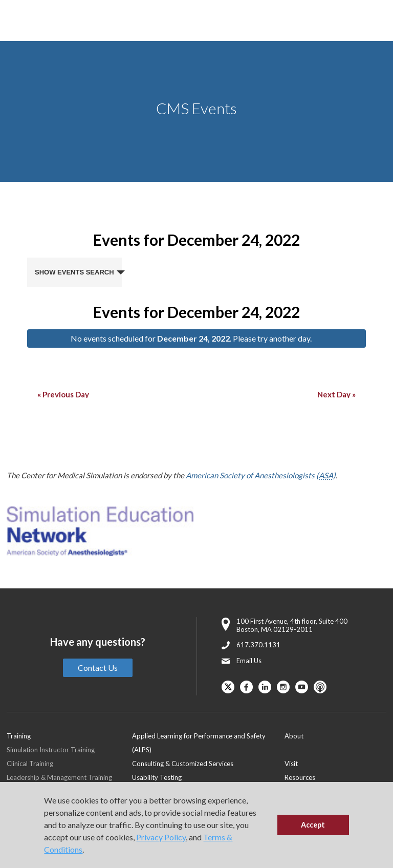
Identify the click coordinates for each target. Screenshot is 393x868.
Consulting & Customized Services (183, 764)
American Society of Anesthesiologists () (261, 475)
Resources (300, 777)
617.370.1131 (258, 645)
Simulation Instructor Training (51, 750)
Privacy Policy (161, 837)
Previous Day (63, 394)
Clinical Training (30, 764)
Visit (291, 764)
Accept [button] (313, 825)
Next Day (336, 394)
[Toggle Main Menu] (20, 21)
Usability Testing (157, 777)
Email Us (249, 661)
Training (19, 736)
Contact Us (98, 668)
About (294, 736)
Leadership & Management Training (59, 777)
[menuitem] (208, 743)
